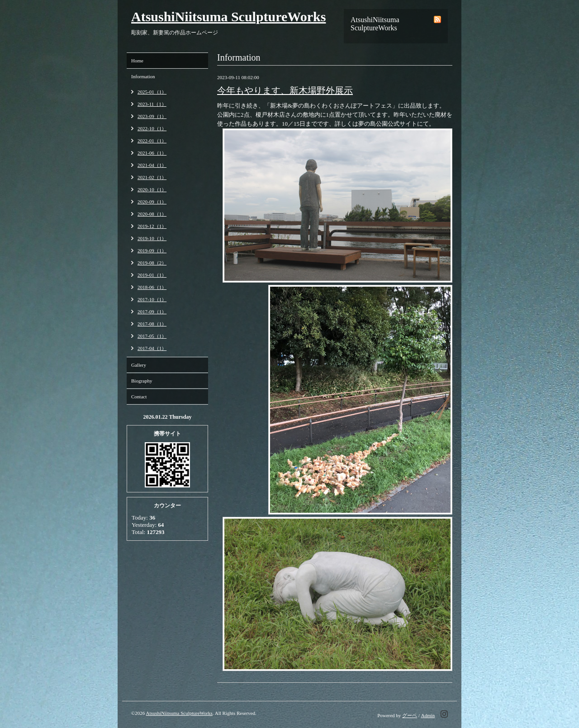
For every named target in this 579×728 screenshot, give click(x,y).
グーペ (410, 715)
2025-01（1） (152, 92)
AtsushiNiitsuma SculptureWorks (228, 17)
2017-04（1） (152, 348)
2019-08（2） (152, 263)
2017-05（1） (152, 336)
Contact (139, 397)
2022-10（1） (152, 128)
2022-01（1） (152, 141)
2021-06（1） (152, 153)
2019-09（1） (152, 251)
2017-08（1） (152, 324)
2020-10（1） (152, 189)
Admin (428, 715)
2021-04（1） (152, 165)
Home (137, 61)
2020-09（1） (152, 202)
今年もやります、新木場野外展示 (285, 90)
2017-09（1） (152, 312)
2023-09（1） (152, 116)
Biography (142, 381)
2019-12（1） (152, 226)
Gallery (139, 365)
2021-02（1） (152, 177)
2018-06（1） (152, 287)
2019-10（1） (152, 238)
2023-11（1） (152, 104)
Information (143, 76)
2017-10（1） (152, 299)
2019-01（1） (152, 275)
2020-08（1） (152, 214)
